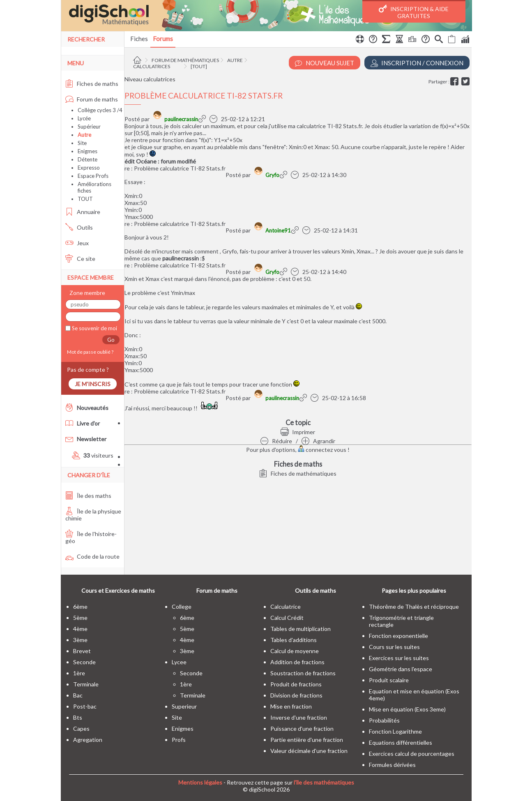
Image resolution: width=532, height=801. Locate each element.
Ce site (80, 259)
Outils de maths (316, 590)
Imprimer (298, 432)
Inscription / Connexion (417, 63)
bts (78, 717)
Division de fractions (296, 695)
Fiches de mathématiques (298, 473)
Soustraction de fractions (303, 673)
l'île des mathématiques (324, 782)
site (177, 717)
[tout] (199, 66)
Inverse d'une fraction (299, 717)
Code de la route (92, 556)
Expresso (89, 168)
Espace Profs (93, 176)
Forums (163, 39)
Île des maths (88, 496)
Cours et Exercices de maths (118, 590)
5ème (80, 618)
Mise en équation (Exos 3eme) (407, 709)
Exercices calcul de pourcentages (412, 754)
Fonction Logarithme (395, 731)
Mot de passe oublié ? (89, 352)
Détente (88, 159)
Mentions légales (200, 782)
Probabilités (384, 720)
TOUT (85, 199)
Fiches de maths (92, 84)
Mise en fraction (291, 706)
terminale (86, 684)
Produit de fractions (296, 684)
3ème (80, 640)
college (182, 607)
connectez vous (322, 450)
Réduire (276, 441)
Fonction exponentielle (398, 636)
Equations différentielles (401, 742)
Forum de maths (92, 99)
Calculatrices (152, 66)
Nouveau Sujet (325, 63)
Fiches (139, 39)
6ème (80, 607)
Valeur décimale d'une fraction (309, 751)
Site (82, 143)
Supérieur (89, 127)
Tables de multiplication (301, 629)
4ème (80, 629)
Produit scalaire (389, 680)
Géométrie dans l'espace (401, 669)
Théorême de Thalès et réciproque (414, 607)
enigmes (183, 728)
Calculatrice (286, 607)
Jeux (77, 243)
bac (78, 695)
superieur (184, 706)
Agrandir (318, 441)
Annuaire (83, 212)
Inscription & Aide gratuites (414, 12)
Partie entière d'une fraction (307, 740)
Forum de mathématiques (185, 60)
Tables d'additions (294, 640)
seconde (84, 662)
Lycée (84, 118)
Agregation (88, 740)
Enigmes (88, 151)
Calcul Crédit (287, 618)
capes (81, 728)
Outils (79, 227)
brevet (82, 651)
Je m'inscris (93, 384)
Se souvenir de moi (94, 328)
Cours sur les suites (394, 647)
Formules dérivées (392, 765)
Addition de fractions (297, 662)
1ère (79, 673)
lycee (179, 662)
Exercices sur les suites (399, 658)
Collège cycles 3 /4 (100, 110)
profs (179, 740)
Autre (235, 60)
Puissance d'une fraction (302, 728)
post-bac (85, 706)
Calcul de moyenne (295, 651)
